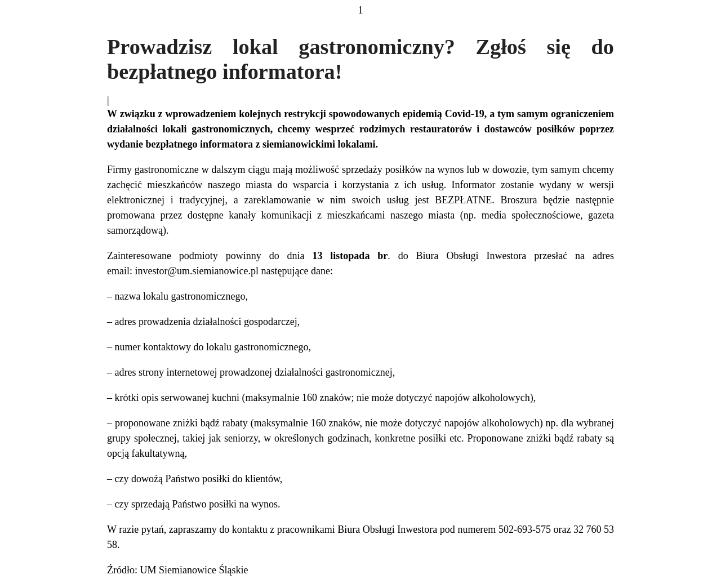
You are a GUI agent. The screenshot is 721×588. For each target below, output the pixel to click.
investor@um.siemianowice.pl (197, 271)
